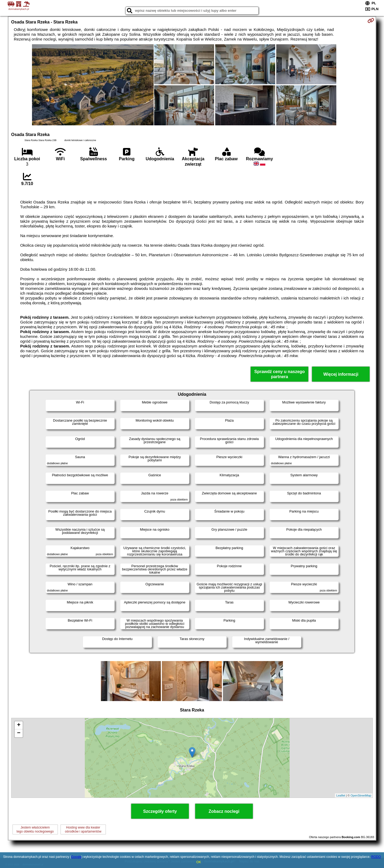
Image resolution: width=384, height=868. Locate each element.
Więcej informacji (341, 374)
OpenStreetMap (361, 795)
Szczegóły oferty (160, 811)
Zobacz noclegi (224, 811)
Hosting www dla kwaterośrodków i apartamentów (83, 829)
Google (76, 857)
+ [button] (19, 725)
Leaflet (341, 795)
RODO (376, 857)
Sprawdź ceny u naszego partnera (279, 374)
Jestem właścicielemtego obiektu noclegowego (35, 829)
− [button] (19, 733)
